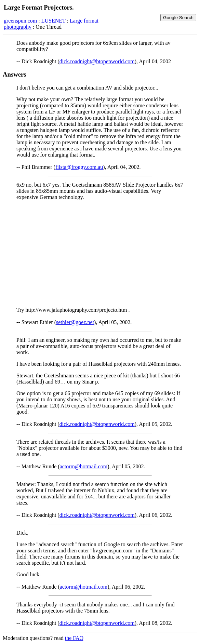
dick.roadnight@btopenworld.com (97, 61)
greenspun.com (20, 21)
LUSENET (54, 21)
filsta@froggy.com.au (79, 167)
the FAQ (74, 638)
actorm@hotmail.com (84, 466)
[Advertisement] (100, 254)
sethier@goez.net (75, 322)
